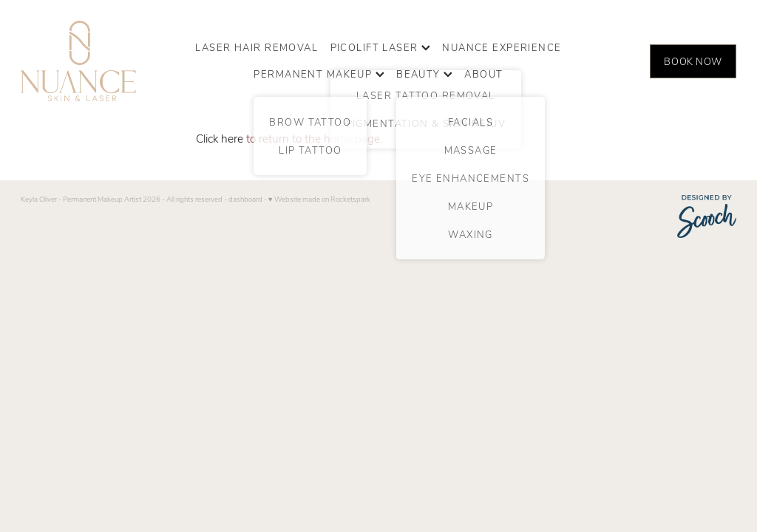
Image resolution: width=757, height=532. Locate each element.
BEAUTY (424, 74)
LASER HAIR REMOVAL (257, 47)
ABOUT (483, 74)
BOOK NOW (693, 61)
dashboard (245, 199)
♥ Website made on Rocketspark (319, 199)
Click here (220, 138)
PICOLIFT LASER (380, 47)
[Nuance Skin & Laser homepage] (92, 61)
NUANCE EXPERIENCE (502, 47)
